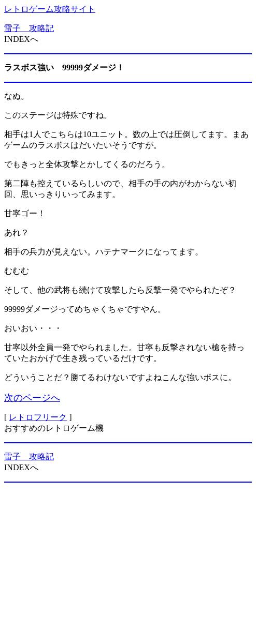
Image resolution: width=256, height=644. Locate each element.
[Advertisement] (128, 563)
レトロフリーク (38, 417)
